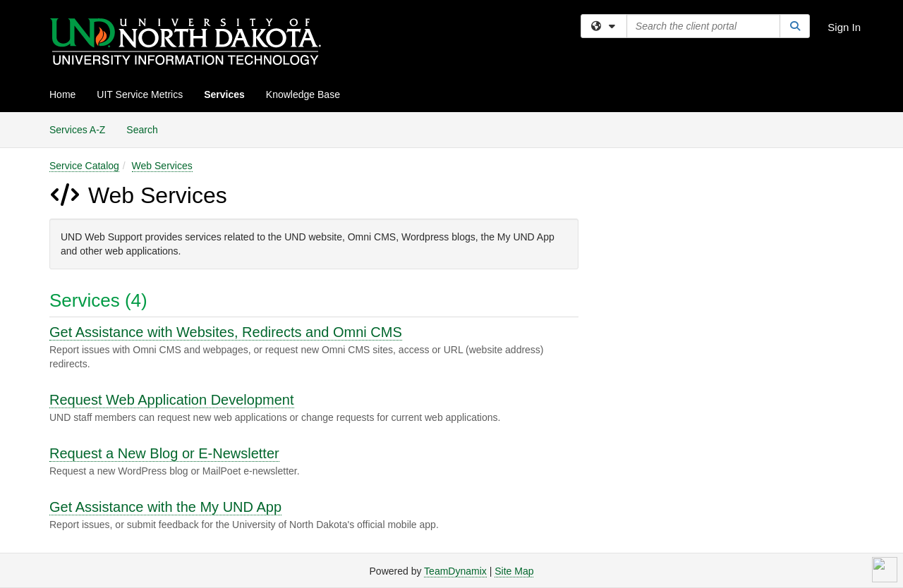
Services (224, 94)
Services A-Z (77, 130)
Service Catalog (84, 166)
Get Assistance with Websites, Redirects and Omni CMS (226, 332)
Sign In (844, 27)
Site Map (514, 571)
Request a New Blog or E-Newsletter (164, 453)
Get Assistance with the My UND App (165, 507)
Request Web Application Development (172, 400)
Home (62, 94)
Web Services (162, 166)
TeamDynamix (455, 571)
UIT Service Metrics (140, 94)
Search (147, 129)
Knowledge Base (303, 94)
